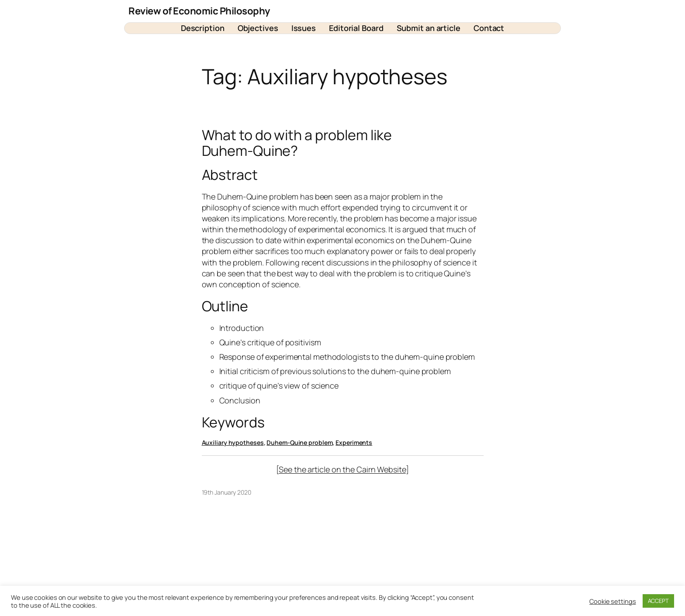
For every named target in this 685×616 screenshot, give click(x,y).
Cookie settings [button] (613, 601)
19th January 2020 (227, 492)
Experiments (354, 442)
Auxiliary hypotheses (233, 442)
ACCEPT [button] (658, 601)
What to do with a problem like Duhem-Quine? (297, 143)
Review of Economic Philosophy (199, 11)
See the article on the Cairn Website (342, 469)
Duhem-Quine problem (299, 442)
